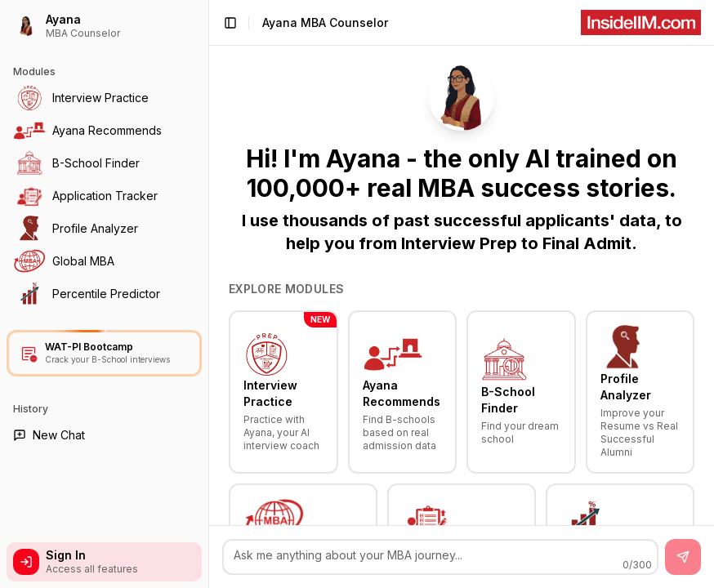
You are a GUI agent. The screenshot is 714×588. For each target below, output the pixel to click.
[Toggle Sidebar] (208, 294)
